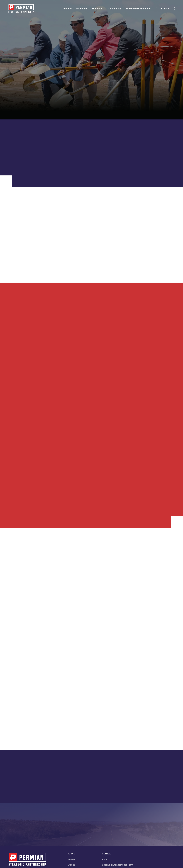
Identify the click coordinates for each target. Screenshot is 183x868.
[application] (70, 9)
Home (72, 860)
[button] (165, 9)
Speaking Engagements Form (117, 865)
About (72, 865)
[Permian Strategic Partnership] (21, 8)
